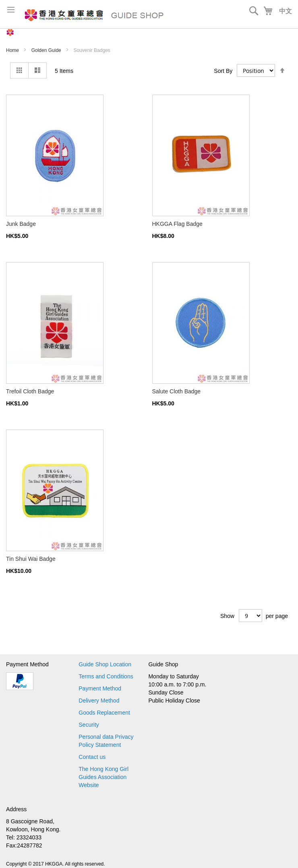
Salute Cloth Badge (177, 391)
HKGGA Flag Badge (177, 224)
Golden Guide (47, 50)
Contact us (92, 757)
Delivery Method (99, 701)
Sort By (223, 71)
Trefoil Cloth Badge (30, 391)
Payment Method (100, 688)
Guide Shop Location (105, 664)
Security (89, 725)
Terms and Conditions (106, 676)
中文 (286, 11)
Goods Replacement (104, 713)
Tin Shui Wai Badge (31, 559)
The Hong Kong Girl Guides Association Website (103, 777)
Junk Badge (21, 224)
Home (13, 50)
